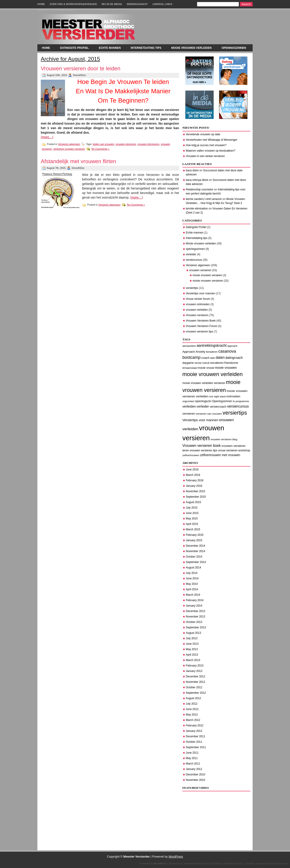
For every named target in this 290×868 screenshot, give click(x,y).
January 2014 (194, 606)
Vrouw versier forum (198, 299)
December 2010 (195, 775)
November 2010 (195, 780)
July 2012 (192, 704)
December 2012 (195, 676)
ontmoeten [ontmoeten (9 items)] (233, 396)
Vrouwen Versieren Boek (201, 321)
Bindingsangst (137, 4)
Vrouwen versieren (197, 315)
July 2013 (192, 638)
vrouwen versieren (200, 270)
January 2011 (194, 769)
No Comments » (100, 149)
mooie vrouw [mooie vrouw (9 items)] (206, 368)
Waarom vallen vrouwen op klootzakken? (210, 151)
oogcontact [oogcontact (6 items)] (188, 401)
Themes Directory (233, 863)
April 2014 (192, 589)
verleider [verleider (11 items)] (203, 406)
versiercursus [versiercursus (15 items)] (238, 406)
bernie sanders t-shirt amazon (204, 199)
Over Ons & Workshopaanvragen (73, 4)
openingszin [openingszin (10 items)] (203, 401)
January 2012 (194, 731)
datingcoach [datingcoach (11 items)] (234, 358)
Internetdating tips (146, 48)
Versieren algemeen (69, 144)
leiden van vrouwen (103, 144)
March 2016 (193, 475)
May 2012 (192, 715)
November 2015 (195, 491)
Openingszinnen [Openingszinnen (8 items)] (222, 401)
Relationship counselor (199, 189)
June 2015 (192, 513)
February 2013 (195, 666)
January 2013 (194, 671)
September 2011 (196, 747)
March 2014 (193, 595)
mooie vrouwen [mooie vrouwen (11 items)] (226, 368)
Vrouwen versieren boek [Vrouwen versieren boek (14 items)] (202, 446)
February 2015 (195, 535)
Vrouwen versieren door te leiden (81, 68)
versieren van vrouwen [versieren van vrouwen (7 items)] (209, 414)
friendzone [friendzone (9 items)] (231, 363)
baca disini (192, 170)
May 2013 (192, 649)
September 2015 (196, 497)
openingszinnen (234, 48)
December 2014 (195, 546)
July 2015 (192, 508)
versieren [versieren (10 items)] (189, 414)
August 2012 (193, 698)
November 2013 (195, 617)
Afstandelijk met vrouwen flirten (78, 161)
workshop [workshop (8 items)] (244, 450)
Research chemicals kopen (57, 10)
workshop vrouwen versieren (69, 149)
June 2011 (192, 753)
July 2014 (192, 573)
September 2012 (196, 693)
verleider (191, 254)
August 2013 (193, 633)
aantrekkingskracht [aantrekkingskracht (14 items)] (212, 345)
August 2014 (193, 568)
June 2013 (192, 644)
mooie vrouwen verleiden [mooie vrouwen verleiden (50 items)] (213, 374)
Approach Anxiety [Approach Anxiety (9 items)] (194, 352)
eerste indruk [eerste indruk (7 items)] (202, 363)
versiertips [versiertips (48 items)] (235, 413)
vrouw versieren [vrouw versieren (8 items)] (228, 450)
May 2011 (192, 758)
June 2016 (192, 470)
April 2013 (192, 655)
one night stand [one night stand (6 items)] (217, 396)
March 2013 (193, 660)
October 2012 (194, 687)
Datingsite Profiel (74, 48)
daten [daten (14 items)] (220, 358)
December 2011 (195, 736)
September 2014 (196, 562)
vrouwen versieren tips (199, 332)
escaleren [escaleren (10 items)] (217, 363)
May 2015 (192, 519)
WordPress (176, 857)
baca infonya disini (197, 180)
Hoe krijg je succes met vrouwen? (206, 145)
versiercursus (194, 260)
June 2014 (192, 578)
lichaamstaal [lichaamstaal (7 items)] (190, 368)
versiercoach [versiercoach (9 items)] (218, 407)
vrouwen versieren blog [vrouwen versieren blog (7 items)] (224, 439)
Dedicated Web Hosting (197, 863)
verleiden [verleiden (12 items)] (189, 406)
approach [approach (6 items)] (232, 346)
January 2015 (194, 540)
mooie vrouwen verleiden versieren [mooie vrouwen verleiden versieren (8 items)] (204, 383)
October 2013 (194, 622)
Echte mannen (110, 48)
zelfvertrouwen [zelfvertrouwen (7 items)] (191, 455)
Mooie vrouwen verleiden (191, 48)
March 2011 (193, 764)
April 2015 (192, 524)
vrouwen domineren (149, 144)
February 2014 (195, 600)
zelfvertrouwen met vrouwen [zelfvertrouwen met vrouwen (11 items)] (220, 455)
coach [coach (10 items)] (205, 358)
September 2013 (196, 627)
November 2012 (195, 682)
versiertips (192, 288)
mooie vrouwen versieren (208, 281)
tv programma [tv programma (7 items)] (241, 401)
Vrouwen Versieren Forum (202, 326)
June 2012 (192, 709)
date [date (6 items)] (213, 358)
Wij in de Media (112, 4)
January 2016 (194, 486)
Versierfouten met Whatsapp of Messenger (211, 140)
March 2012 (193, 720)
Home (41, 4)
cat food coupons (279, 863)
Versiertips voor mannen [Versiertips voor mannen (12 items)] (200, 420)
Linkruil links (162, 4)
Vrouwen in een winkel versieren (205, 156)
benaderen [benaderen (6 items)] (212, 352)
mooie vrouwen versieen (207, 275)
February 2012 (195, 725)
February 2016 (195, 480)
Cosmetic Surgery (254, 863)
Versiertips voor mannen (200, 293)
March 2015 (193, 529)
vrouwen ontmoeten (198, 304)
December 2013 (195, 611)
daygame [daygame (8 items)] (188, 363)
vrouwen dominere (126, 144)
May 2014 (192, 584)
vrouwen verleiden (197, 310)
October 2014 (194, 557)
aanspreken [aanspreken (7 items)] (189, 346)
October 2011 (194, 742)
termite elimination (197, 209)
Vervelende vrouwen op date (203, 134)
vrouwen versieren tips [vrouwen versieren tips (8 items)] (203, 450)
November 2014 (195, 551)
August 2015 (193, 502)
